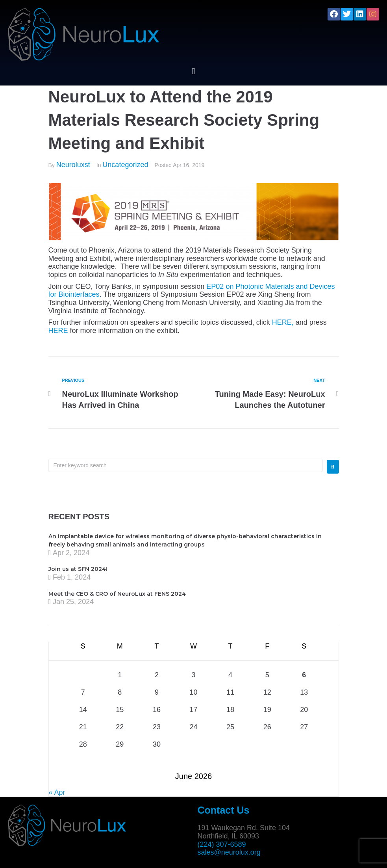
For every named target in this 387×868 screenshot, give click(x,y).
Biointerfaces (79, 294)
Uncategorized (125, 165)
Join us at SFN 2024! (78, 569)
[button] (193, 71)
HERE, (283, 322)
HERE (58, 331)
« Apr (57, 792)
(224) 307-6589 (222, 844)
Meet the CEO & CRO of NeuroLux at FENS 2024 (117, 594)
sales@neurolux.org (229, 852)
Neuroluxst (73, 165)
